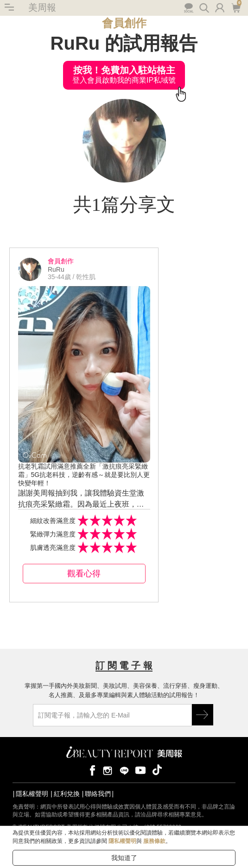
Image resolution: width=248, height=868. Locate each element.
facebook (91, 770)
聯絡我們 (98, 794)
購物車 (236, 7)
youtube (140, 770)
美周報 (42, 7)
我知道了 (124, 858)
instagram (108, 770)
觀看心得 (84, 574)
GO (203, 715)
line (124, 770)
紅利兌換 (67, 794)
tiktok (157, 770)
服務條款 (154, 841)
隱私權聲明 (32, 794)
